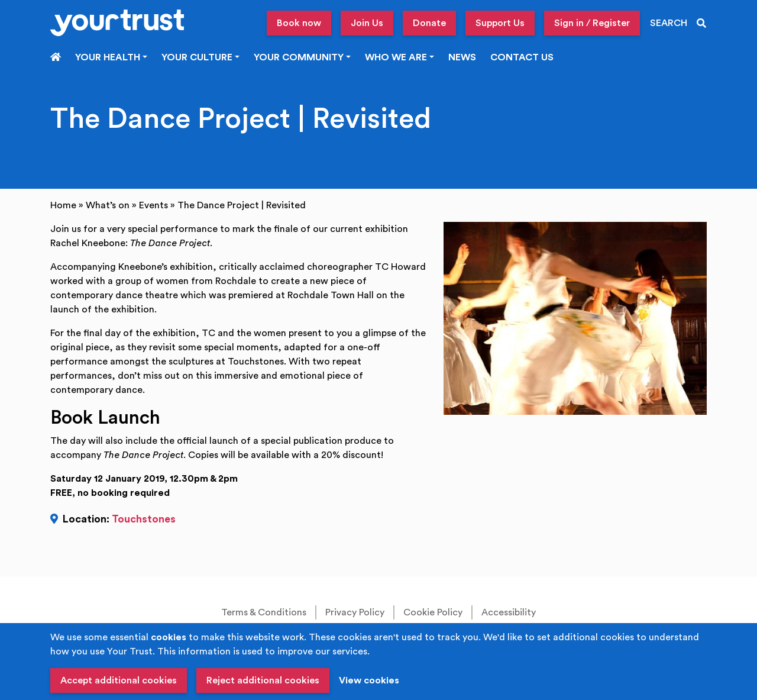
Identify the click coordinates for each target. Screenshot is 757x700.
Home (63, 205)
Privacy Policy (355, 612)
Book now (299, 23)
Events (153, 205)
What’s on (108, 205)
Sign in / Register (592, 23)
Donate (429, 23)
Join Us (367, 23)
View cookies (369, 680)
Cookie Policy (433, 612)
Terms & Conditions (264, 612)
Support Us (500, 23)
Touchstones (144, 519)
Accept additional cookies (119, 680)
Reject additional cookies (263, 680)
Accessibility (509, 612)
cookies (169, 637)
